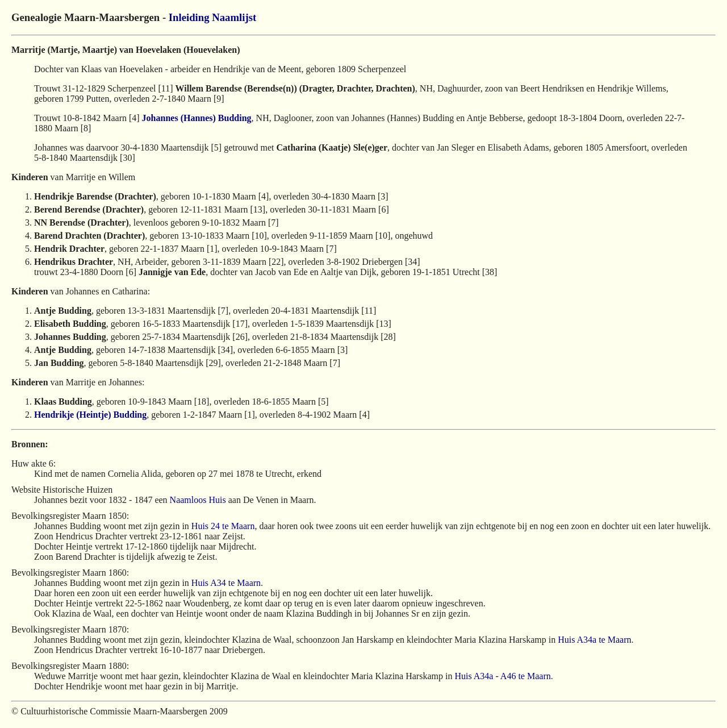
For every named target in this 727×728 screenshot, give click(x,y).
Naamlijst (234, 17)
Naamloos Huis (198, 500)
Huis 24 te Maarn (223, 526)
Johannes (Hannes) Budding (197, 118)
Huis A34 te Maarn (226, 583)
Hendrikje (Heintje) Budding (90, 415)
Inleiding (189, 17)
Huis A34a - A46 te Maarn (502, 676)
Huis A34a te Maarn (594, 640)
